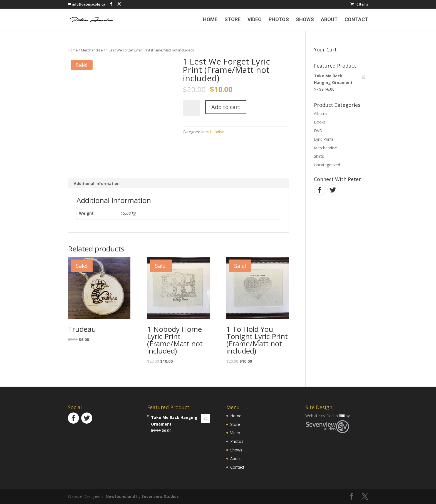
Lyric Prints (324, 139)
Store (232, 20)
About (329, 20)
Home (210, 20)
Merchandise (92, 50)
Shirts (319, 156)
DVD (318, 131)
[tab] (97, 184)
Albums (321, 113)
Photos (279, 20)
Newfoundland (120, 496)
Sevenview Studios (160, 496)
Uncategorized (327, 165)
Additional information (97, 183)
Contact (356, 20)
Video (255, 20)
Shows (305, 20)
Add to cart (226, 107)
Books (320, 122)
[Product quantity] (191, 108)
